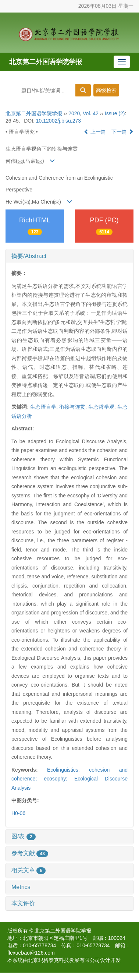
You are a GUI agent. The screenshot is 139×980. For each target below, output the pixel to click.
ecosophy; (59, 779)
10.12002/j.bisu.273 (58, 121)
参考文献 (30, 853)
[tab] (69, 256)
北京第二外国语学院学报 (46, 62)
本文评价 (23, 903)
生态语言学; (44, 407)
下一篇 (122, 132)
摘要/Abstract (29, 256)
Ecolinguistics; (68, 770)
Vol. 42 (91, 113)
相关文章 (28, 870)
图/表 (24, 836)
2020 (74, 113)
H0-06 (18, 813)
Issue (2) (115, 113)
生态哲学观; (102, 407)
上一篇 (95, 132)
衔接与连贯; (73, 407)
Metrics (21, 887)
